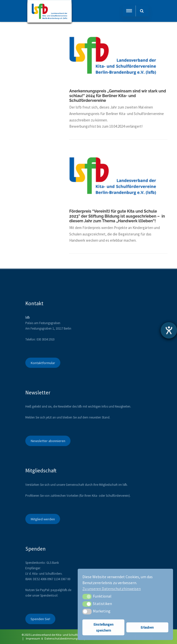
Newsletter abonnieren (48, 441)
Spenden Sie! (40, 619)
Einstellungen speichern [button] (104, 627)
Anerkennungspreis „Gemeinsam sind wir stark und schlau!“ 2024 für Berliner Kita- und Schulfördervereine (118, 96)
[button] (87, 597)
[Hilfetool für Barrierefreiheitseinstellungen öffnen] (169, 330)
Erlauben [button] (147, 627)
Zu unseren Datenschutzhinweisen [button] (112, 589)
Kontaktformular (43, 363)
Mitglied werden (43, 519)
